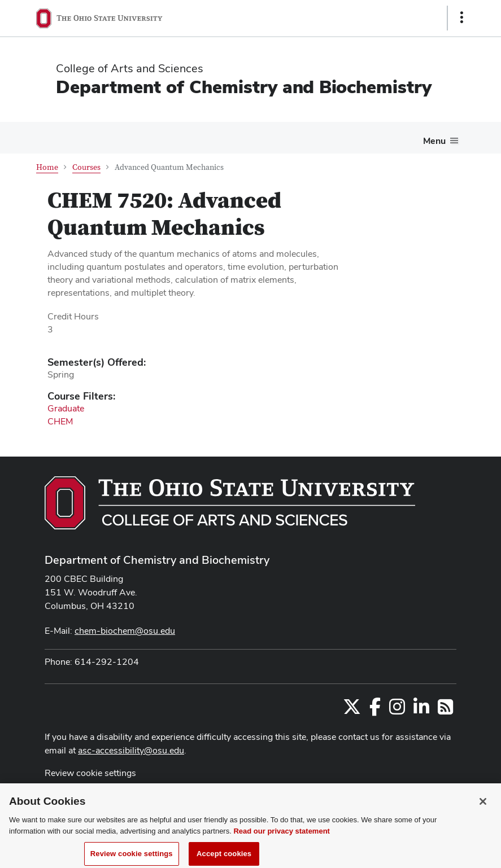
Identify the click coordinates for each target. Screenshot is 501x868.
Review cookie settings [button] (90, 773)
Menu (434, 141)
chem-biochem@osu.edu (125, 631)
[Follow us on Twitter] (352, 710)
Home (47, 168)
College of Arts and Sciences (130, 68)
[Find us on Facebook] (375, 710)
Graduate (66, 408)
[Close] (483, 825)
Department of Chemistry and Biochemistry (244, 87)
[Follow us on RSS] (445, 710)
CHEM (60, 421)
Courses (86, 168)
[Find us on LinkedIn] (421, 710)
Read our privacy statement (282, 854)
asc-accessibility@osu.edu (131, 750)
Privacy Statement (81, 795)
